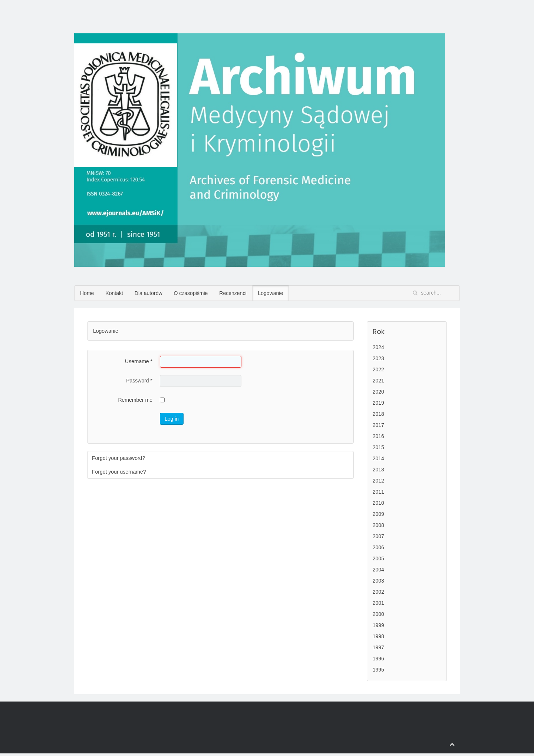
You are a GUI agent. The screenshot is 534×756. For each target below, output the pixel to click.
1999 (378, 625)
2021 (378, 381)
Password (139, 381)
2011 (378, 492)
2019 (378, 403)
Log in (172, 419)
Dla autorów (149, 293)
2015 (378, 447)
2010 (378, 503)
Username (139, 361)
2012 (378, 481)
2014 (378, 458)
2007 (378, 536)
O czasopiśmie (191, 293)
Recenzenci (233, 293)
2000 (378, 614)
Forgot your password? (118, 458)
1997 (378, 647)
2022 (378, 369)
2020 (378, 392)
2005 (378, 558)
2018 (378, 414)
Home (87, 293)
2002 (378, 592)
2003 (378, 581)
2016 (378, 436)
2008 (378, 525)
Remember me (135, 400)
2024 (378, 347)
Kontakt (114, 293)
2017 (378, 425)
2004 (378, 570)
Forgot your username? (119, 472)
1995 (378, 670)
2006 (378, 547)
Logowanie (271, 293)
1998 (378, 636)
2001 (378, 603)
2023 (378, 358)
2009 (378, 514)
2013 (378, 470)
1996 (378, 659)
